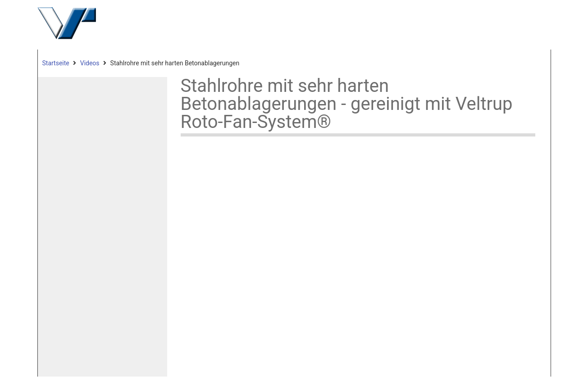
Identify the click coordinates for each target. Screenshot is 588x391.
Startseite (56, 63)
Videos (90, 63)
